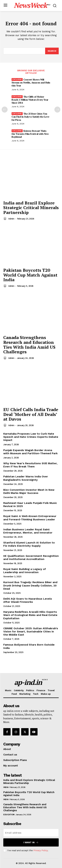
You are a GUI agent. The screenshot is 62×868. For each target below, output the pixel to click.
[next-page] (57, 110)
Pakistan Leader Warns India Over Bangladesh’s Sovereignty (26, 478)
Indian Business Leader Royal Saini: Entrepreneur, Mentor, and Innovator (28, 531)
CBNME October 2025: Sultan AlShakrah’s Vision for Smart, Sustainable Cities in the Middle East (31, 631)
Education (9, 815)
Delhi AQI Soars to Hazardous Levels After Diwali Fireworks (28, 600)
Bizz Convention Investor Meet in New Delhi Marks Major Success (29, 491)
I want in (31, 842)
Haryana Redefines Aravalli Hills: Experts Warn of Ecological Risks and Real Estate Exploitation (30, 615)
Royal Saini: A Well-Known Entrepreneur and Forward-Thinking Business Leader (30, 518)
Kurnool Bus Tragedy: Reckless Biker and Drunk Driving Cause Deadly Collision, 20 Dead (30, 585)
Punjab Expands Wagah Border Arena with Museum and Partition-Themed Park (30, 452)
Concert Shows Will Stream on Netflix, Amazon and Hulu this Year (31, 83)
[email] (31, 833)
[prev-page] (5, 110)
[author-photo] (5, 219)
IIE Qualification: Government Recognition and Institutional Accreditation (31, 557)
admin (11, 219)
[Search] (52, 51)
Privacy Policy (41, 850)
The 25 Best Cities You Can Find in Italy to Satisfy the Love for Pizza (30, 117)
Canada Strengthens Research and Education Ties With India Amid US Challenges (29, 345)
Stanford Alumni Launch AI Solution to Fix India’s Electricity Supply (29, 544)
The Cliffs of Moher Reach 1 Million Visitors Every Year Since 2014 (30, 100)
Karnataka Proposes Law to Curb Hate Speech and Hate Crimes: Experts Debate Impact (31, 437)
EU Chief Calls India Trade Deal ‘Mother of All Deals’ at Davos (31, 414)
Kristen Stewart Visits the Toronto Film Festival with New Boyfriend (30, 134)
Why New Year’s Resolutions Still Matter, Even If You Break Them (30, 465)
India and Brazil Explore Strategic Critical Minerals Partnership (31, 208)
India (6, 787)
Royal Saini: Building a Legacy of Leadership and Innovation (25, 571)
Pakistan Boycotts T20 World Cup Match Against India (30, 275)
